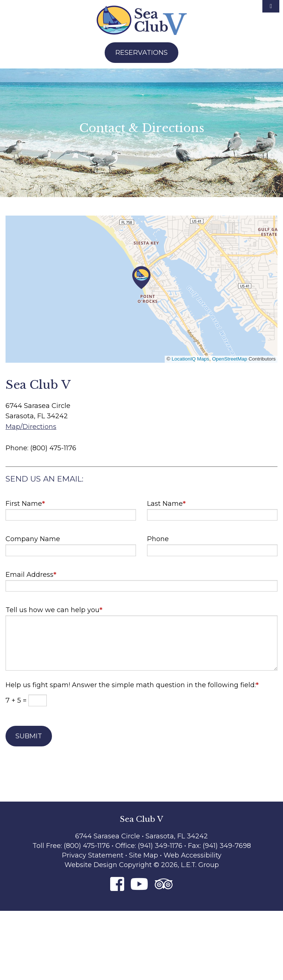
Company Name (33, 539)
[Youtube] (139, 884)
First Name (25, 501)
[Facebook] (117, 884)
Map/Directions (31, 427)
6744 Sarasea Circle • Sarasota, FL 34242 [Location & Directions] (141, 836)
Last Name (166, 501)
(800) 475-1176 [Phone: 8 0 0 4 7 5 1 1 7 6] (87, 846)
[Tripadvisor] (164, 884)
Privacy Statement (93, 855)
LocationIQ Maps (191, 359)
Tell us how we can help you (54, 607)
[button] (141, 278)
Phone (158, 539)
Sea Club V (142, 20)
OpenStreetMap (229, 359)
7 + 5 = (17, 700)
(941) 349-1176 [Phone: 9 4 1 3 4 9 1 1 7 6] (161, 846)
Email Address (31, 572)
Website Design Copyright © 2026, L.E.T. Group (142, 865)
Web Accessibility (193, 855)
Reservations (141, 53)
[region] (141, 289)
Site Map (144, 855)
